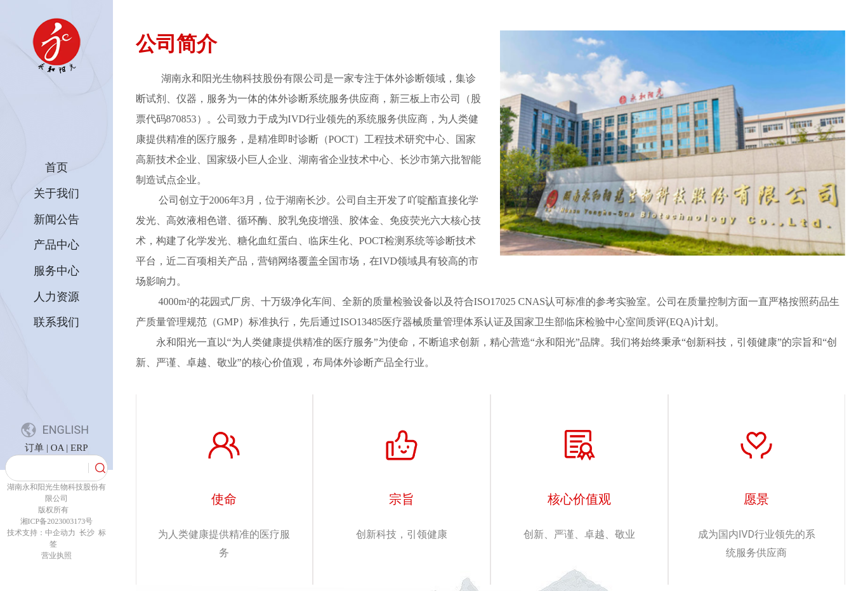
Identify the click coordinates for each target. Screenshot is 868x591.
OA (59, 448)
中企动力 (61, 533)
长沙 (86, 533)
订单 (34, 448)
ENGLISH (66, 430)
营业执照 (56, 555)
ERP (79, 448)
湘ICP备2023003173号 (57, 521)
